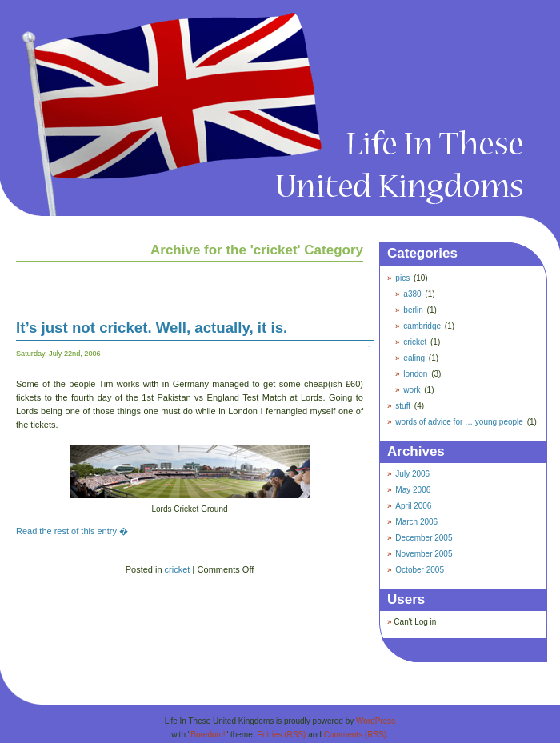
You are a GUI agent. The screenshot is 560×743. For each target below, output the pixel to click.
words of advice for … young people (459, 422)
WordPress (376, 721)
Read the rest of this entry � (72, 531)
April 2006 (413, 506)
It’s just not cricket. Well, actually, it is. (152, 328)
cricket (178, 569)
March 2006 (416, 522)
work (412, 390)
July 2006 (412, 474)
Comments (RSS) (355, 735)
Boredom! (208, 735)
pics (402, 278)
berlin (413, 310)
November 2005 (424, 554)
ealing (414, 358)
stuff (403, 406)
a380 (412, 294)
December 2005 (424, 538)
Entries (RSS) (281, 735)
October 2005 (420, 570)
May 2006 (413, 490)
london (415, 374)
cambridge (422, 326)
